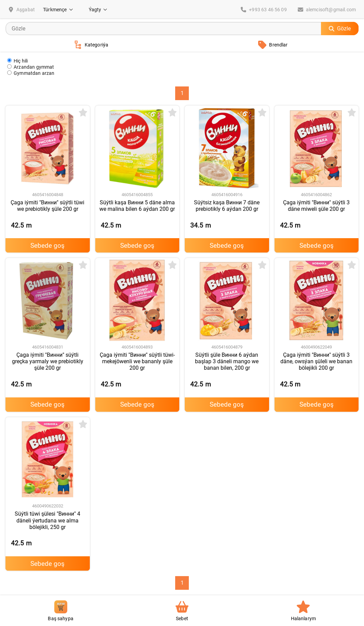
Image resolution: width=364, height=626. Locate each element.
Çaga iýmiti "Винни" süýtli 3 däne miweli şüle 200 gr (316, 206)
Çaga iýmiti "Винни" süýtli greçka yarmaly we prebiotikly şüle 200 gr (48, 361)
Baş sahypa (61, 611)
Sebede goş (47, 246)
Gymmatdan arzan (31, 73)
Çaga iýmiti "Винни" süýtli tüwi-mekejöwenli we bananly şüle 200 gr (137, 361)
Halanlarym (304, 611)
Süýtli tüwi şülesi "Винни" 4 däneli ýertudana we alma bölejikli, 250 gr (47, 520)
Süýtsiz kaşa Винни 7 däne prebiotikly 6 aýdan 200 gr (227, 206)
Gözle (340, 29)
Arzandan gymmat (31, 67)
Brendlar (273, 45)
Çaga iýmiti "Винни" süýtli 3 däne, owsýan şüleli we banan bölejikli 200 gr (316, 361)
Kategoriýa (91, 45)
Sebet (182, 611)
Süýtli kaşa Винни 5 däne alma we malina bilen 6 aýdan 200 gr (137, 206)
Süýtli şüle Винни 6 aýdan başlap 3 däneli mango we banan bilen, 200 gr (227, 361)
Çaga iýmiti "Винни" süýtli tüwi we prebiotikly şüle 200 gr (47, 206)
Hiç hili (17, 61)
